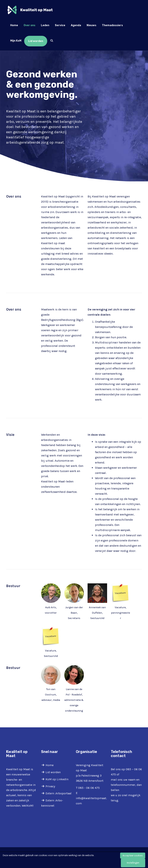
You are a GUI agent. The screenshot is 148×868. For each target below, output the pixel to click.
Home (14, 25)
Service (60, 25)
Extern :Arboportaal (59, 793)
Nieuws (91, 25)
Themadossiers (112, 25)
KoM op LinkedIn (57, 779)
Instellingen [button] (133, 863)
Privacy (50, 786)
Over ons (29, 25)
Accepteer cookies (133, 855)
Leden (45, 25)
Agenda (76, 25)
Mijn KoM (16, 41)
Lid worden (36, 41)
